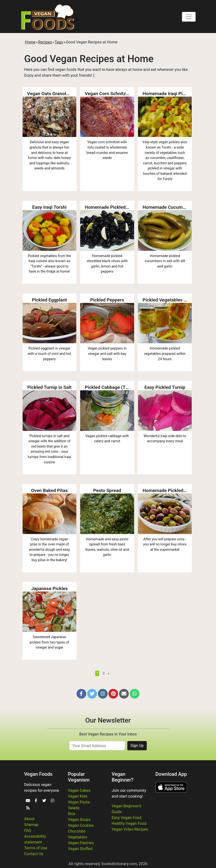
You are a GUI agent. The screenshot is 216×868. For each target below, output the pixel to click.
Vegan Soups (79, 820)
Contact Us (34, 854)
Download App (171, 774)
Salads (74, 808)
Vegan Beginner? (123, 777)
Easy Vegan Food (127, 818)
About (30, 819)
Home (30, 42)
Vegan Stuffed (80, 849)
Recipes (45, 42)
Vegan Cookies (81, 825)
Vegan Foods (38, 774)
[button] (81, 694)
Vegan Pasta (79, 802)
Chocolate (77, 831)
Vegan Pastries (81, 843)
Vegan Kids (78, 796)
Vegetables (78, 837)
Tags (59, 42)
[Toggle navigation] (189, 17)
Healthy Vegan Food (129, 823)
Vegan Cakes (79, 790)
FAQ (28, 830)
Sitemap (31, 825)
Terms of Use (36, 848)
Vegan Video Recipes (130, 829)
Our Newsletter (108, 720)
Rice (72, 814)
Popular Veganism (79, 777)
